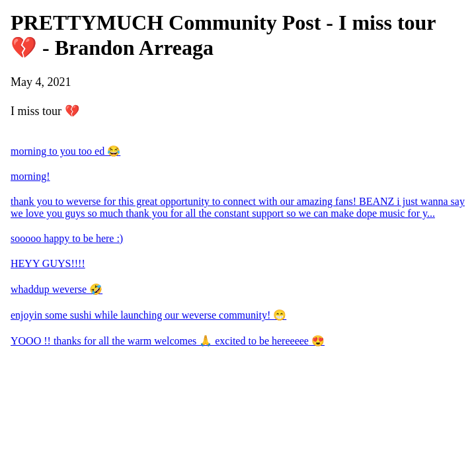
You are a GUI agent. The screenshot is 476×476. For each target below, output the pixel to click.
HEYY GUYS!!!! (48, 263)
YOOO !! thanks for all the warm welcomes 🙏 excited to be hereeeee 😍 (168, 341)
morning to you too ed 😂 (65, 151)
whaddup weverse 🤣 (57, 289)
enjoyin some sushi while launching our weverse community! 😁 (148, 315)
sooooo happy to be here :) (67, 238)
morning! (30, 176)
